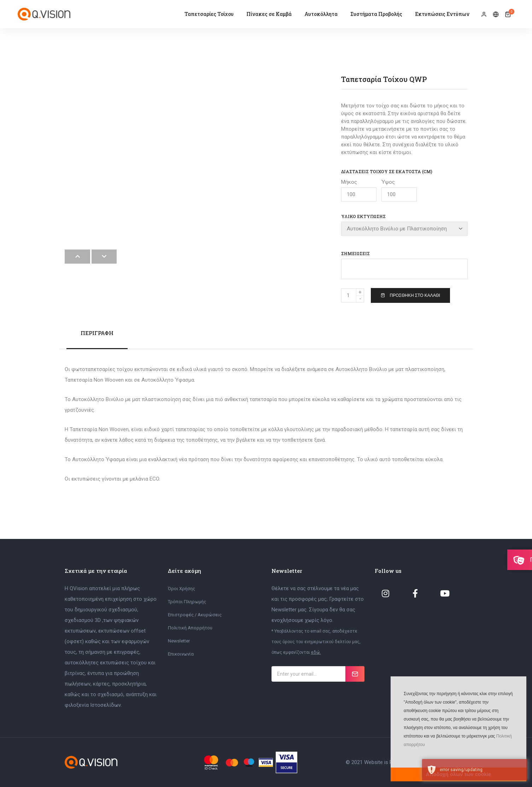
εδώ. (316, 652)
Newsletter (179, 641)
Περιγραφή (97, 333)
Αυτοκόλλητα (321, 14)
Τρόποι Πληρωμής (187, 601)
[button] (403, 755)
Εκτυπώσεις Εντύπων (442, 14)
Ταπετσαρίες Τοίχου (209, 14)
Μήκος (359, 190)
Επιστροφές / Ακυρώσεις (195, 614)
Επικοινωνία (181, 654)
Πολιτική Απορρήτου (190, 627)
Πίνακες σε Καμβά (269, 14)
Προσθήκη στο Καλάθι (411, 295)
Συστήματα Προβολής (376, 14)
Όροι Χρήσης (182, 588)
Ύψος (399, 190)
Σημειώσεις (355, 253)
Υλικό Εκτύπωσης (363, 216)
